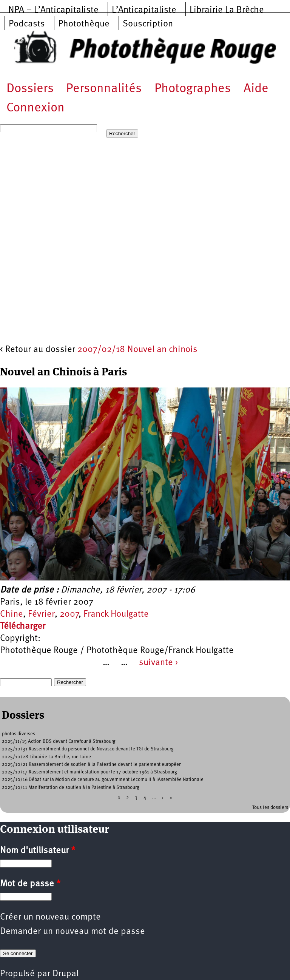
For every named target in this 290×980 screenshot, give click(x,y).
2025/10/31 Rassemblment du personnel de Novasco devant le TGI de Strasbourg (88, 749)
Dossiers (30, 89)
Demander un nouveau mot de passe (72, 932)
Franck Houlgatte (116, 614)
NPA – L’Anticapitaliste (53, 10)
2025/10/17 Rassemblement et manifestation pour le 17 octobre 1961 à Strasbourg (89, 772)
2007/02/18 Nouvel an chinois (137, 350)
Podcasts (27, 24)
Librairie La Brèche (227, 10)
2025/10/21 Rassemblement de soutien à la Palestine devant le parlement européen (92, 765)
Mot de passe (30, 884)
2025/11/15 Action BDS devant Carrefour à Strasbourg (59, 742)
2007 (69, 614)
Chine (12, 614)
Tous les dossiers (270, 808)
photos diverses (19, 734)
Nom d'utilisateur (38, 851)
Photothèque (84, 24)
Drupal (66, 974)
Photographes (193, 89)
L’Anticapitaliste (144, 10)
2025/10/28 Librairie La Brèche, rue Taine (46, 757)
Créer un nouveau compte (50, 917)
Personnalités (104, 89)
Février (41, 614)
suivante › (159, 663)
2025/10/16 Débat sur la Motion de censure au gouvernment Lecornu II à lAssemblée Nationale (103, 780)
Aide (256, 89)
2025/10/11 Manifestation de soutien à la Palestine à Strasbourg (71, 788)
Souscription (148, 24)
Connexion (35, 108)
